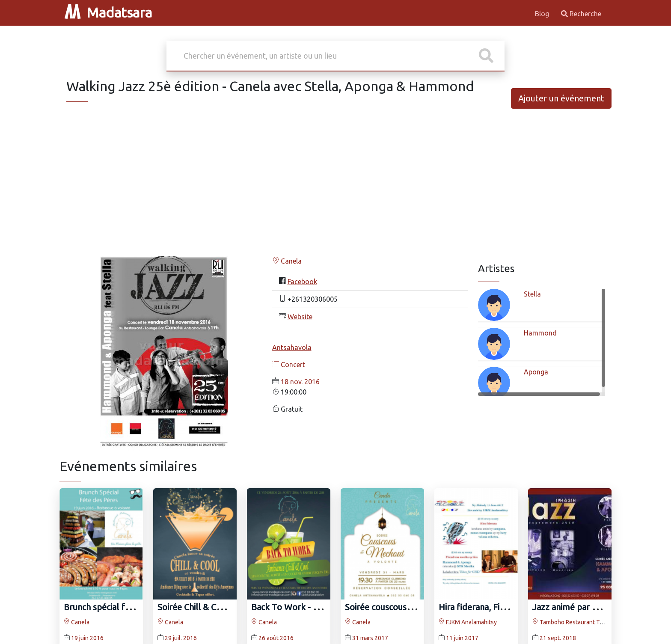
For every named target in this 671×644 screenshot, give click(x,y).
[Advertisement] (335, 189)
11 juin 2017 (462, 638)
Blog (543, 14)
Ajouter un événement (561, 98)
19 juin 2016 (87, 638)
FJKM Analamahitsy (468, 622)
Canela (287, 261)
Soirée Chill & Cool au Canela (213, 607)
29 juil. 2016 (181, 638)
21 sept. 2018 (558, 638)
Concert (289, 365)
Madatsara (108, 12)
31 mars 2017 (370, 638)
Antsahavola (292, 347)
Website (300, 317)
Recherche (581, 14)
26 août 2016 (276, 638)
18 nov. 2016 (300, 382)
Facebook (302, 282)
